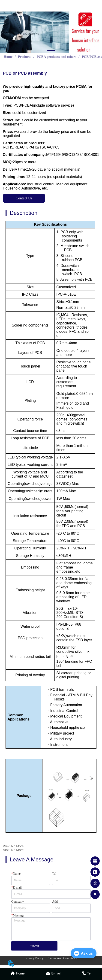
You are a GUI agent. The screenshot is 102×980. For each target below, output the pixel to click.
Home (8, 57)
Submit (34, 946)
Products (25, 57)
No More (18, 846)
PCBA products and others (56, 57)
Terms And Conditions (63, 958)
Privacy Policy (34, 958)
